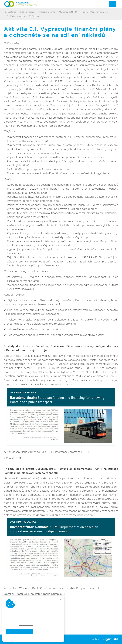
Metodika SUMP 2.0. (69, 12)
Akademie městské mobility (39, 639)
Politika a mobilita (27, 12)
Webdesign (105, 639)
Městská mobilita (47, 12)
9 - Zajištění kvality (16, 16)
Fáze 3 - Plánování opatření (95, 12)
